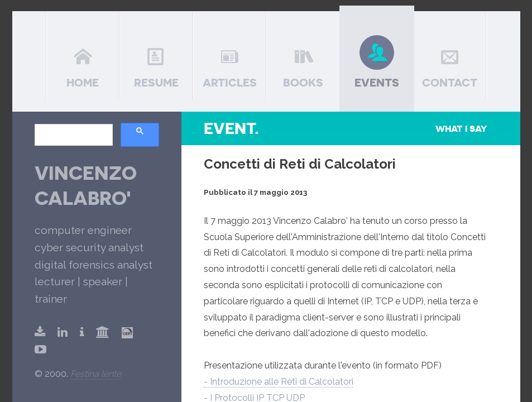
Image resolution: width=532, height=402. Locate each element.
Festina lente (96, 374)
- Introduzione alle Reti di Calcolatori (279, 382)
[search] (73, 135)
